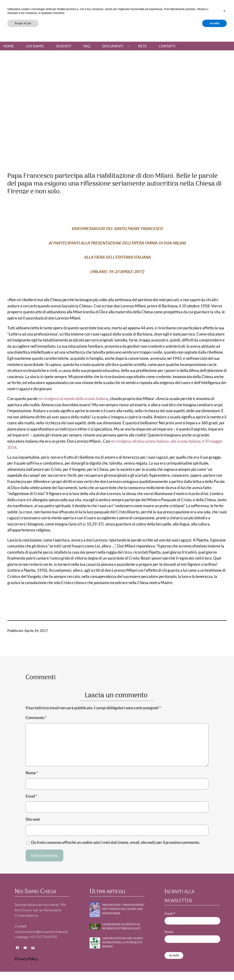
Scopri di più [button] (23, 968)
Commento (36, 718)
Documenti (113, 46)
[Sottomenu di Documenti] (129, 46)
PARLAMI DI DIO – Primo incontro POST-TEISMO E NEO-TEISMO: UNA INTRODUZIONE (123, 909)
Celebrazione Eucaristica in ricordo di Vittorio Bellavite (121, 927)
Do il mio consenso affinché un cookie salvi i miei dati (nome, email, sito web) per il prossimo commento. (116, 842)
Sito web (33, 819)
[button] (224, 956)
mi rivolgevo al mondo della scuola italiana (73, 399)
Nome (32, 773)
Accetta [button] (214, 968)
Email (31, 796)
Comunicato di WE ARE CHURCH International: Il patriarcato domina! (123, 943)
